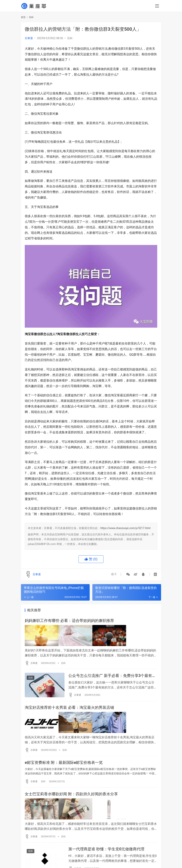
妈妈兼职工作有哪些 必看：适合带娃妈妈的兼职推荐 (69, 621)
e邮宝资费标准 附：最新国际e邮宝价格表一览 (64, 762)
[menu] (157, 6)
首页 (23, 17)
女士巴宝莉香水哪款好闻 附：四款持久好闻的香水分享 (71, 795)
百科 (70, 38)
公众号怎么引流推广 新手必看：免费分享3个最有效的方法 (112, 676)
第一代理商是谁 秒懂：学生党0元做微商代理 (106, 849)
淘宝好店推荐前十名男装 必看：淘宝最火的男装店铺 (69, 708)
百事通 (29, 38)
